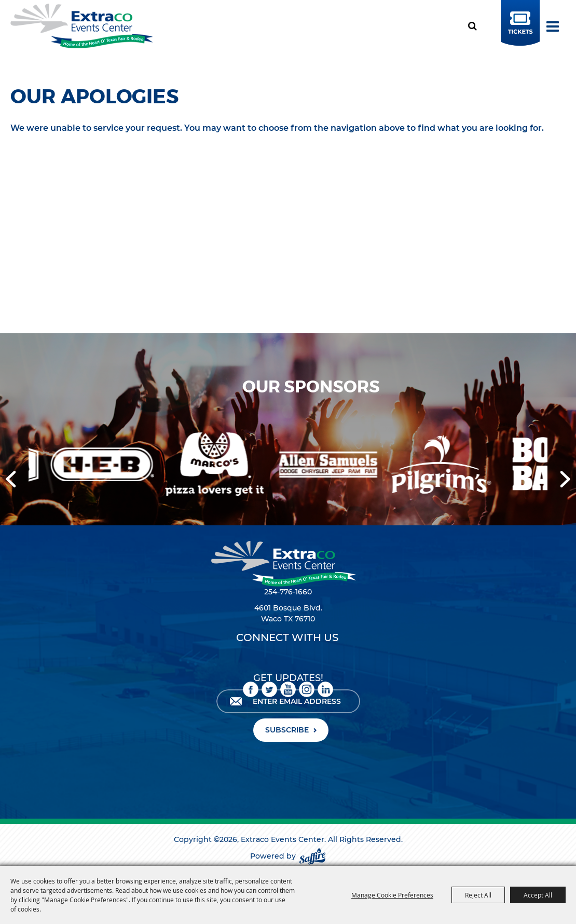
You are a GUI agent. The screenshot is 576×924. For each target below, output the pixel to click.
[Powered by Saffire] (312, 856)
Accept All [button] (538, 895)
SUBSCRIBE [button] (287, 730)
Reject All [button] (478, 895)
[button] (11, 479)
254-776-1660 (288, 592)
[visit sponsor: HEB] (108, 466)
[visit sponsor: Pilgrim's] (448, 466)
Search (476, 26)
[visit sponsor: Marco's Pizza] (221, 466)
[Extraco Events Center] (81, 26)
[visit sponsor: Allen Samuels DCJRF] (334, 465)
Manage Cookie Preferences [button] (392, 895)
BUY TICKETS (519, 33)
